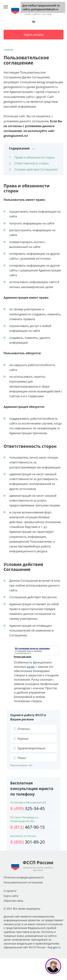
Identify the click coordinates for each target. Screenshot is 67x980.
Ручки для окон (23, 657)
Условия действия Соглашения (36, 169)
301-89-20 (28, 842)
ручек (31, 667)
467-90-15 (28, 827)
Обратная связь (13, 901)
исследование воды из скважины (29, 651)
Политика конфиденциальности (24, 877)
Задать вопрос (33, 35)
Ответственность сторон (32, 163)
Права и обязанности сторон (35, 157)
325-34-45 (28, 808)
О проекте (10, 891)
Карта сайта (11, 896)
